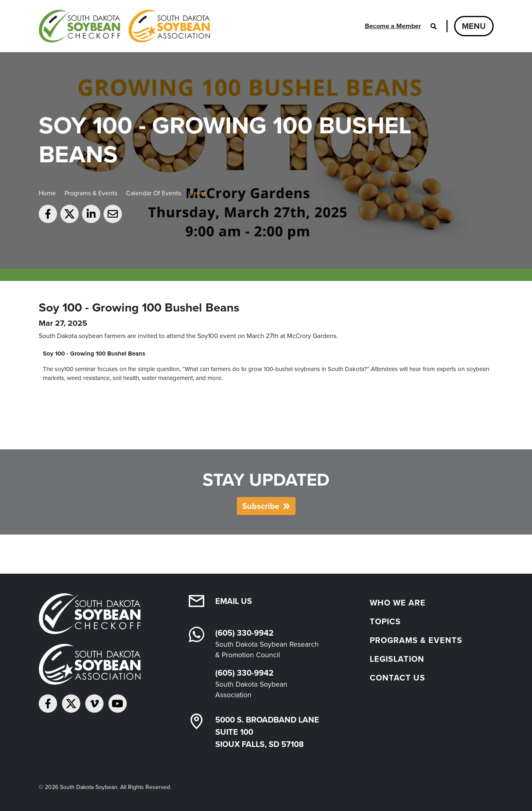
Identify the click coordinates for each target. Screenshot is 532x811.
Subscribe (261, 506)
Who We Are (398, 603)
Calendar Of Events (153, 193)
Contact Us (397, 678)
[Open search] (434, 26)
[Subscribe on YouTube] (118, 704)
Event (198, 193)
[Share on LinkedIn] (91, 214)
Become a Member (393, 26)
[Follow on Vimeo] (94, 704)
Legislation (397, 659)
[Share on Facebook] (48, 214)
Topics (385, 621)
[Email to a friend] (113, 214)
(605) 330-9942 (244, 633)
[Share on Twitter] (70, 214)
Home (47, 193)
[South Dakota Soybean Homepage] (124, 26)
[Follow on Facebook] (48, 704)
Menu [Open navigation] (474, 26)
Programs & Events (91, 193)
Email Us (234, 601)
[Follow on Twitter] (71, 704)
